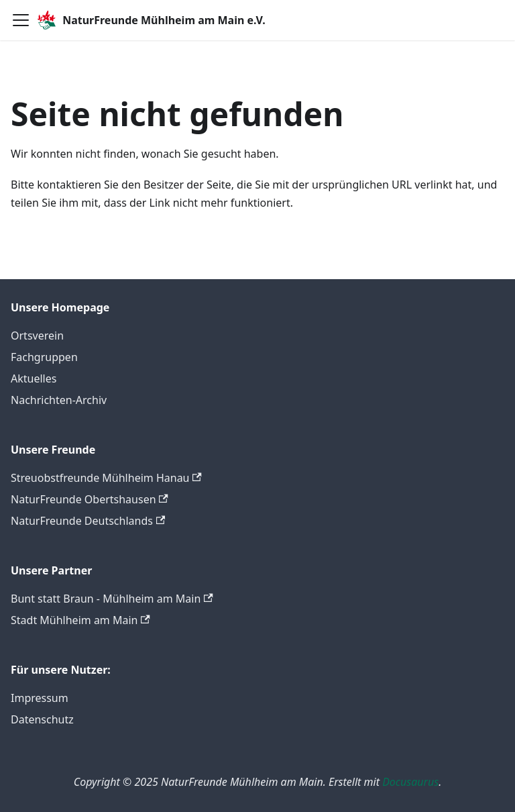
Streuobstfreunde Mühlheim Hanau (106, 478)
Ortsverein (37, 336)
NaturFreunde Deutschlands (88, 521)
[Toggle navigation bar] (21, 20)
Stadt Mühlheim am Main (80, 620)
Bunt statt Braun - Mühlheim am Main (112, 599)
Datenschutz (42, 719)
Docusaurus (410, 782)
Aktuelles (34, 378)
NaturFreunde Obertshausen (90, 499)
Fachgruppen (44, 357)
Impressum (40, 698)
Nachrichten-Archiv (59, 400)
